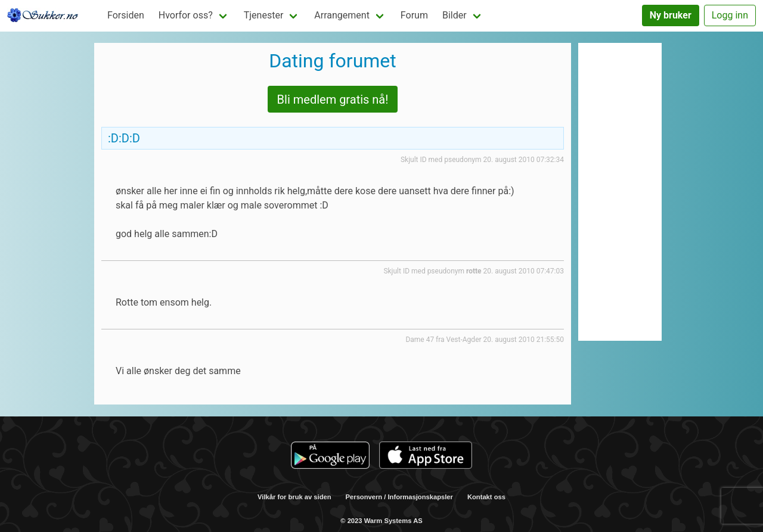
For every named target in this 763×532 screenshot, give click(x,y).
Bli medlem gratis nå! (333, 99)
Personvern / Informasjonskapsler (399, 497)
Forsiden (126, 15)
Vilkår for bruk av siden (294, 497)
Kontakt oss (486, 497)
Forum (414, 15)
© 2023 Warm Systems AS (381, 521)
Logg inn (730, 15)
